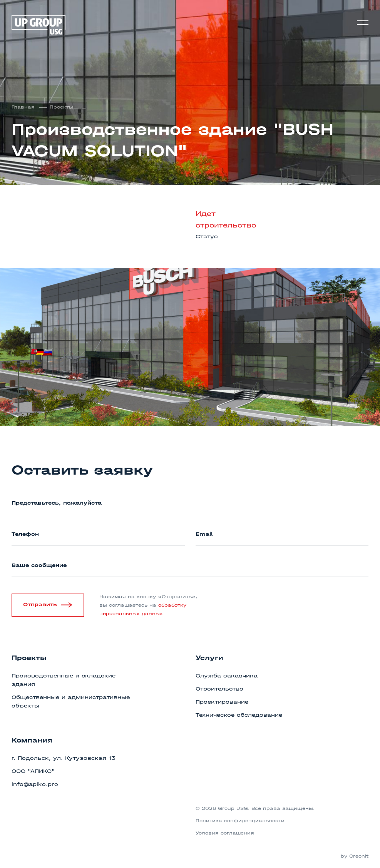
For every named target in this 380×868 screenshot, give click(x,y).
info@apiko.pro (35, 784)
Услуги (209, 658)
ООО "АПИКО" (33, 771)
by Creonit (355, 856)
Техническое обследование (239, 715)
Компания (32, 740)
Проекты (61, 107)
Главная (24, 107)
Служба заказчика (227, 676)
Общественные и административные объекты (71, 702)
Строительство (219, 689)
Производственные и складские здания (64, 680)
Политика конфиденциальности (240, 821)
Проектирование (222, 702)
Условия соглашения (225, 833)
